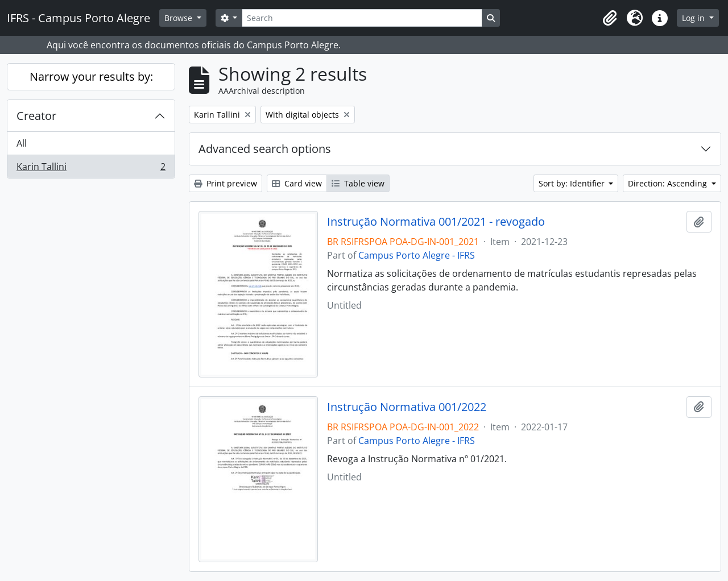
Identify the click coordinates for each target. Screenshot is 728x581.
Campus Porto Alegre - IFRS (417, 255)
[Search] (362, 18)
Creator (36, 116)
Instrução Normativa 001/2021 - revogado (436, 222)
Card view (297, 183)
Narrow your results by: (91, 76)
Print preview (226, 183)
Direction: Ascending (669, 183)
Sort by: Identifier (573, 183)
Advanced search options (265, 149)
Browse (179, 18)
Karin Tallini (91, 169)
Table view (358, 183)
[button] (610, 18)
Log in (694, 18)
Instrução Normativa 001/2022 (407, 407)
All (22, 143)
